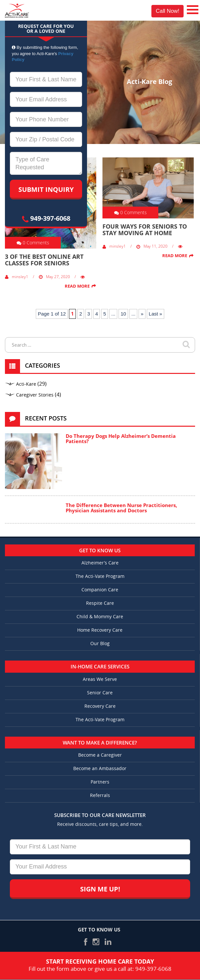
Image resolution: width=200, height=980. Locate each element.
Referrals (100, 796)
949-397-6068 (46, 218)
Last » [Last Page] (156, 314)
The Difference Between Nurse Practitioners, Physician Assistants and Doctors (121, 508)
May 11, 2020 (152, 246)
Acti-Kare (26, 384)
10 (123, 314)
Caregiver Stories (35, 395)
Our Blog (100, 644)
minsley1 (17, 277)
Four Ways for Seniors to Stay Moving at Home (145, 230)
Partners (100, 782)
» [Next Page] (142, 314)
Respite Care (100, 603)
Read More (77, 286)
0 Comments (33, 243)
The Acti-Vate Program (100, 576)
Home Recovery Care (100, 630)
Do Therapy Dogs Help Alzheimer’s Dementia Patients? (121, 439)
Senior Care (100, 693)
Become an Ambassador (100, 769)
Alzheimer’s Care (100, 563)
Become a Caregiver (100, 755)
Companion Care (100, 590)
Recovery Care (100, 706)
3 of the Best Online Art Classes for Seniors (44, 260)
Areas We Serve (100, 679)
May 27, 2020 (54, 277)
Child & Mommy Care (100, 617)
